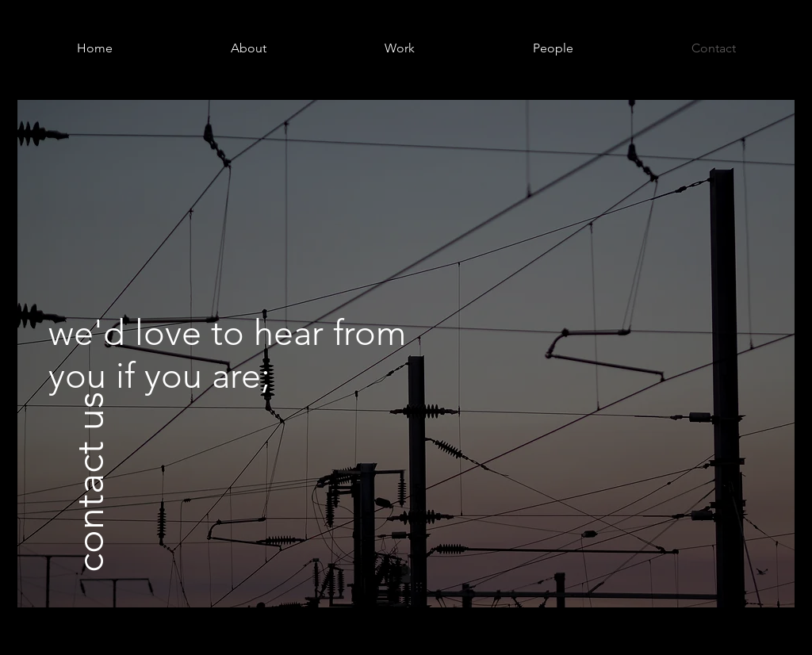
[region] (406, 354)
